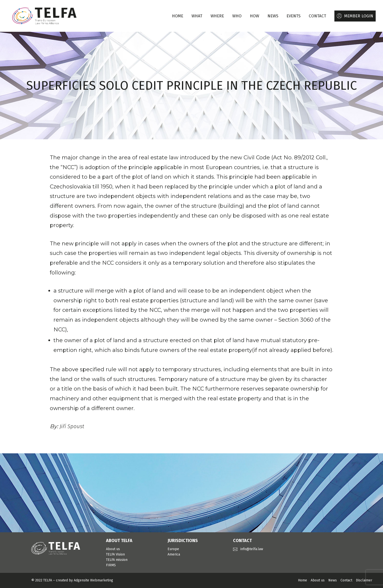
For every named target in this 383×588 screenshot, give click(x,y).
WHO (237, 16)
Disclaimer (364, 580)
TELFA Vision (115, 554)
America (174, 554)
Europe (173, 549)
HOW (255, 16)
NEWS (273, 16)
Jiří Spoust (72, 426)
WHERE (217, 16)
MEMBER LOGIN (359, 16)
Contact (346, 580)
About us (113, 549)
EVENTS (293, 16)
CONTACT (317, 16)
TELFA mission (117, 560)
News (333, 580)
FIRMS (111, 565)
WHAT (197, 16)
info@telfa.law (252, 549)
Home (178, 16)
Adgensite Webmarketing (93, 580)
